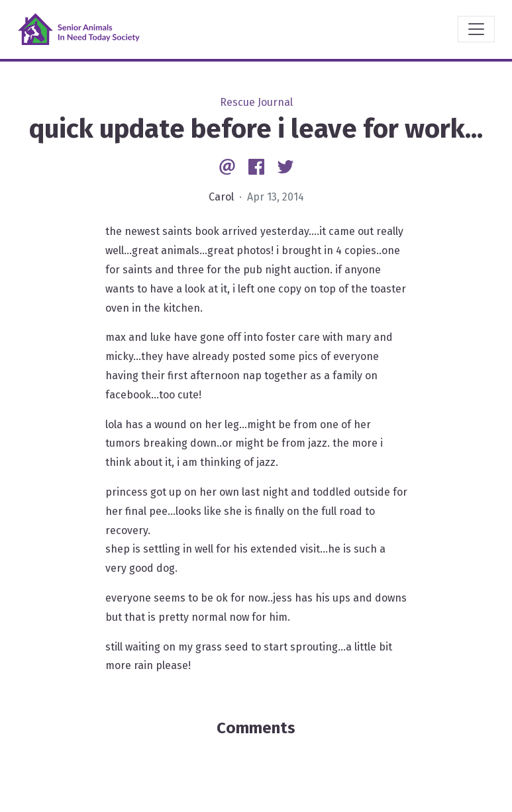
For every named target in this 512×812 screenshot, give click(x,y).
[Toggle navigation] (476, 29)
